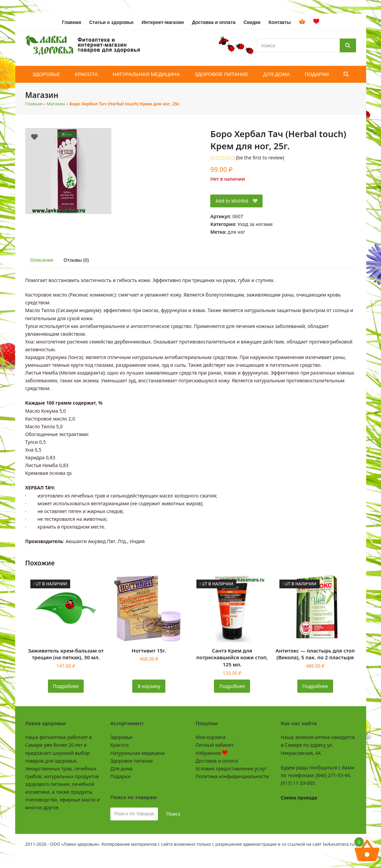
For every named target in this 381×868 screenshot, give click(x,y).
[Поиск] (348, 45)
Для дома (121, 769)
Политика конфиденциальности (232, 776)
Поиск (173, 814)
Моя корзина (211, 737)
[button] (346, 74)
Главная (34, 104)
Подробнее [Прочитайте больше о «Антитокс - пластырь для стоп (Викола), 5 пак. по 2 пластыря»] (315, 686)
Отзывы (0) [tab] (76, 260)
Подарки (120, 776)
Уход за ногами (255, 224)
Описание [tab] (42, 260)
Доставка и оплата (217, 761)
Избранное (212, 753)
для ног (237, 232)
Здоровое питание (132, 761)
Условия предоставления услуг (231, 769)
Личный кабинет (215, 745)
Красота (119, 745)
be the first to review (260, 158)
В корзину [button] (149, 686)
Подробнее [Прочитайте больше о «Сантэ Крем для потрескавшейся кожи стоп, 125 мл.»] (232, 686)
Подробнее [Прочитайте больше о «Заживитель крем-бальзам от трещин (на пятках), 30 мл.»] (66, 686)
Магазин (56, 104)
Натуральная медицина (138, 753)
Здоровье (121, 737)
